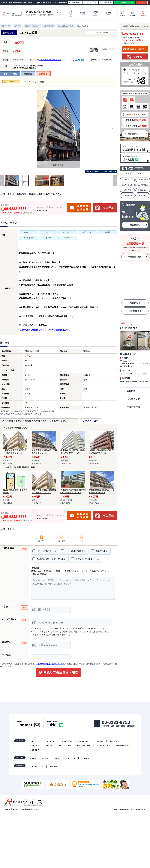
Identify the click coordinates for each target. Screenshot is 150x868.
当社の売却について (37, 768)
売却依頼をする (135, 312)
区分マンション (127, 186)
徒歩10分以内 (143, 191)
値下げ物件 (143, 196)
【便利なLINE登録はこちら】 (33, 331)
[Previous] (4, 130)
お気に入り (90, 2)
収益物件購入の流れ (103, 747)
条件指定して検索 (65, 747)
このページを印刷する (134, 71)
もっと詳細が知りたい (73, 552)
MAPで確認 (78, 61)
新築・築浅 (127, 191)
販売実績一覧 (133, 408)
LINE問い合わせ (87, 760)
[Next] (113, 130)
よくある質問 (133, 400)
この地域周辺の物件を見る (50, 61)
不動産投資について (84, 747)
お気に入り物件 (90, 422)
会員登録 (57, 760)
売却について (135, 304)
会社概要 (131, 392)
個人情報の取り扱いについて (31, 811)
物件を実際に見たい (44, 552)
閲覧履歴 (106, 2)
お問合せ (43, 75)
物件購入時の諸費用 (123, 747)
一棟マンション (143, 181)
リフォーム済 (127, 196)
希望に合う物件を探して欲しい (49, 560)
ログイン (16, 811)
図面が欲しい (100, 552)
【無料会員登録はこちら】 (60, 331)
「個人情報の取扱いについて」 (49, 665)
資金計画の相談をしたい (85, 560)
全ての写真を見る (100, 172)
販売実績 (45, 760)
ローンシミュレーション (135, 74)
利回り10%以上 (143, 186)
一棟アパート (127, 181)
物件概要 (28, 75)
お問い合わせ (71, 760)
